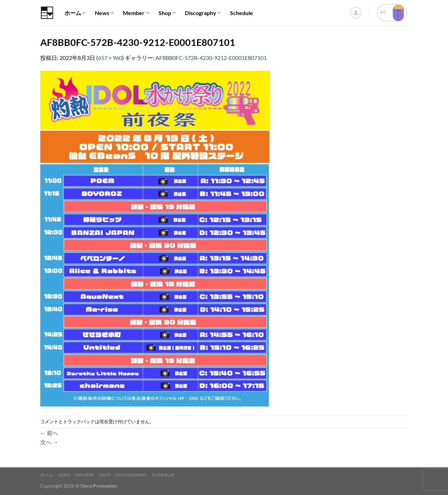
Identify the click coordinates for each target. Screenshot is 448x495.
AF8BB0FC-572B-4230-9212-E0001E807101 (211, 58)
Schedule (241, 13)
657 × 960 (110, 58)
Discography (203, 13)
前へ (49, 433)
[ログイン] (356, 13)
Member (136, 13)
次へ (49, 442)
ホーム (75, 13)
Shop (167, 13)
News (104, 13)
